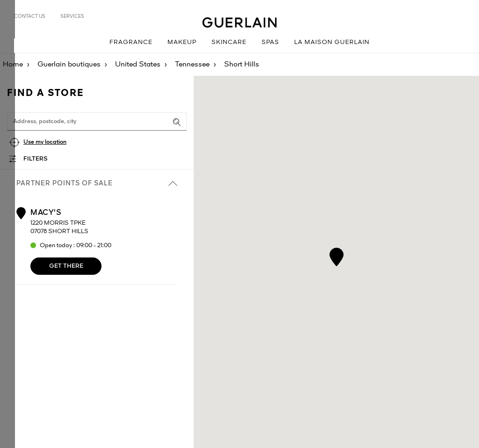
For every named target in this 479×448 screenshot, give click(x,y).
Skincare (229, 42)
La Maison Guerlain (332, 42)
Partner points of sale (97, 184)
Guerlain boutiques (69, 65)
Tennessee (192, 65)
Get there (66, 266)
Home (13, 65)
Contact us (30, 16)
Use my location (45, 142)
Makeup (182, 42)
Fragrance (131, 42)
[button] (337, 255)
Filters (36, 159)
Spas (270, 42)
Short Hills (242, 65)
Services (72, 16)
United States (138, 65)
